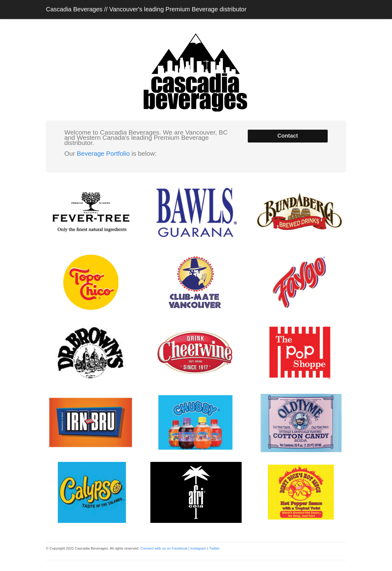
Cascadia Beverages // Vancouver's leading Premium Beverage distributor (146, 9)
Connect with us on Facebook (164, 548)
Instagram (198, 548)
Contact (288, 136)
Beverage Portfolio (103, 153)
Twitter (214, 548)
